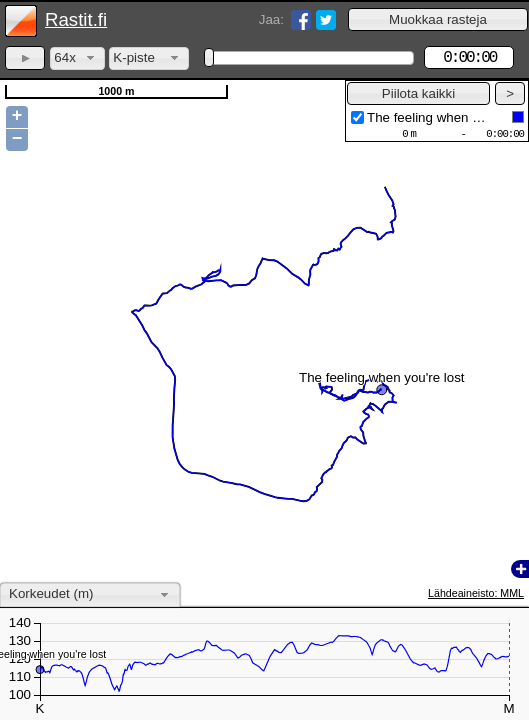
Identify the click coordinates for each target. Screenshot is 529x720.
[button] (438, 19)
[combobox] (77, 58)
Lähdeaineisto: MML (476, 593)
